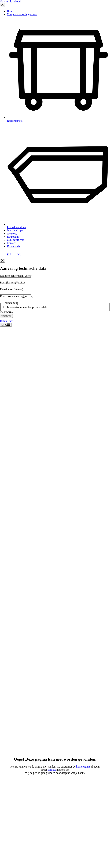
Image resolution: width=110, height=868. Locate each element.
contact (52, 770)
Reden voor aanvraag (17, 296)
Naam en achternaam (17, 276)
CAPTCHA (7, 312)
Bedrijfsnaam (12, 283)
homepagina (83, 767)
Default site (6, 321)
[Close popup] (2, 261)
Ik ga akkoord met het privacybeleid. (27, 307)
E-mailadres (12, 289)
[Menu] (6, 325)
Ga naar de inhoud (10, 1)
